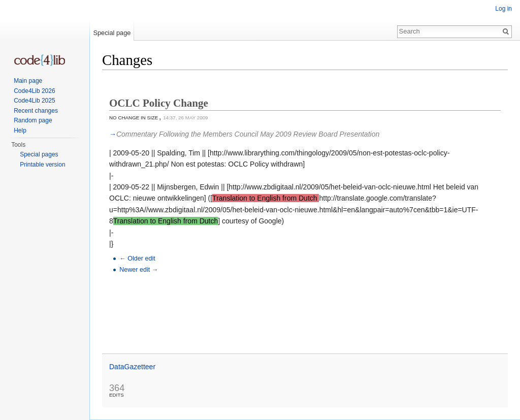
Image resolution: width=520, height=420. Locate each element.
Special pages (39, 154)
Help (20, 131)
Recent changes (36, 111)
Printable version (42, 165)
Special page (112, 33)
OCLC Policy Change (159, 103)
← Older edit (137, 259)
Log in (503, 9)
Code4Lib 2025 (34, 101)
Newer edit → (139, 270)
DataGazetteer (132, 367)
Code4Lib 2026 (34, 91)
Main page (28, 81)
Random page (33, 120)
